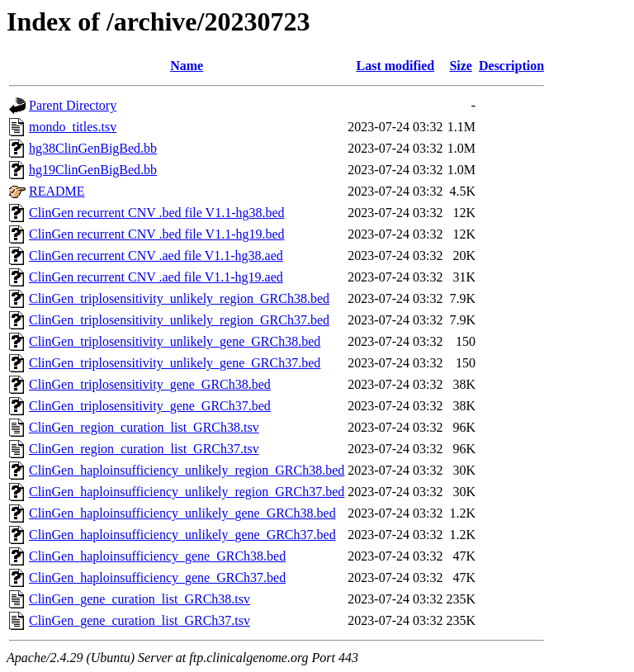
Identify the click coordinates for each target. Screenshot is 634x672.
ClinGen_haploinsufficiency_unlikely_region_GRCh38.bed (187, 470)
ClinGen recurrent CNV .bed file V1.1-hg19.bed (157, 234)
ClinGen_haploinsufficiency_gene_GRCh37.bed (157, 577)
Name (187, 66)
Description (511, 66)
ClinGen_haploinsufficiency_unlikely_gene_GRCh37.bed (182, 535)
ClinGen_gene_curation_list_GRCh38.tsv (140, 599)
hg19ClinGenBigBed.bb (93, 170)
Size (461, 66)
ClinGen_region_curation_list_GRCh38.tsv (144, 427)
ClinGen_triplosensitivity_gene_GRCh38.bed (150, 384)
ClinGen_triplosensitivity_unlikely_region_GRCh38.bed (179, 298)
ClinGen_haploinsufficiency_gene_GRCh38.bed (157, 556)
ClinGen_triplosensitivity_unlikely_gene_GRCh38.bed (175, 341)
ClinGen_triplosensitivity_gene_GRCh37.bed (150, 406)
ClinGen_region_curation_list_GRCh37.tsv (144, 449)
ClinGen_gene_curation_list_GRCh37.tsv (140, 620)
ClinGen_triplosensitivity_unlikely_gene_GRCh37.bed (175, 363)
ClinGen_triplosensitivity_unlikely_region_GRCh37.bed (179, 320)
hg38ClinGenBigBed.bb (93, 148)
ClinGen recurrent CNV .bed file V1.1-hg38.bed (157, 213)
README (57, 191)
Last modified (396, 66)
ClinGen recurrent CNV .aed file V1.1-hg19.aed (156, 277)
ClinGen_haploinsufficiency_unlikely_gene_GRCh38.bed (182, 513)
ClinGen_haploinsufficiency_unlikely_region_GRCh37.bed (187, 492)
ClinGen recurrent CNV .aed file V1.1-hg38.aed (156, 256)
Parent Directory (73, 105)
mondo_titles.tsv (73, 127)
